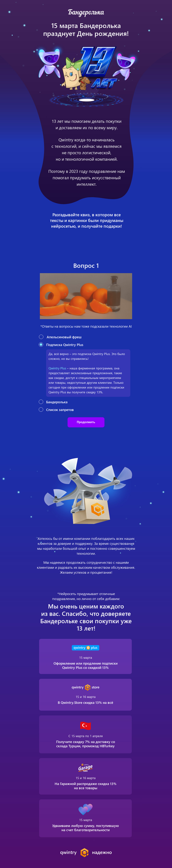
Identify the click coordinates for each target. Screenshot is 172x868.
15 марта (86, 657)
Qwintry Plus (57, 368)
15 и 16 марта (86, 778)
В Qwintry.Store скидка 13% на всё (85, 702)
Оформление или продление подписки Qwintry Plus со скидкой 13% (86, 665)
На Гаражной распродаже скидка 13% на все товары (86, 786)
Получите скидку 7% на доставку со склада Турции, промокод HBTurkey (86, 744)
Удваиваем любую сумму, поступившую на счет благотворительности (86, 828)
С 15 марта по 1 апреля (86, 736)
